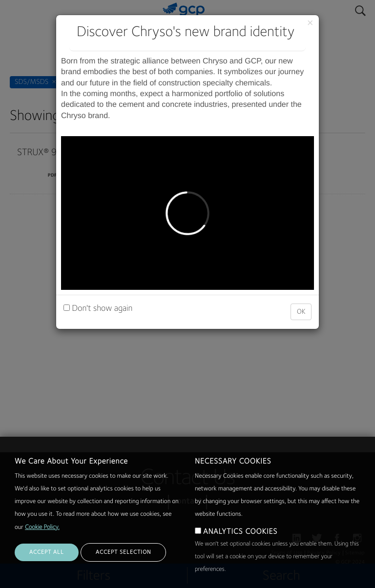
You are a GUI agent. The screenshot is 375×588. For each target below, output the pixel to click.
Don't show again (98, 309)
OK (301, 312)
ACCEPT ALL (47, 552)
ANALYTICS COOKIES (240, 532)
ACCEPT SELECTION (123, 552)
